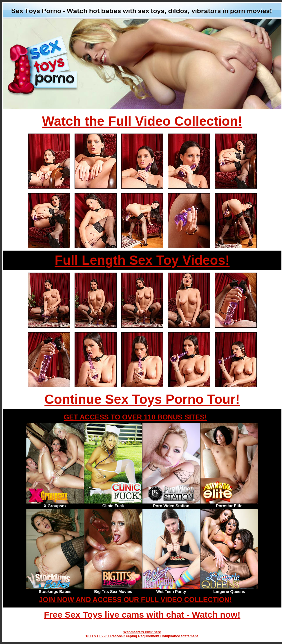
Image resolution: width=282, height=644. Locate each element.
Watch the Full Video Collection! (142, 121)
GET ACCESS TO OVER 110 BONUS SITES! (135, 417)
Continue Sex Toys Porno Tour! (142, 399)
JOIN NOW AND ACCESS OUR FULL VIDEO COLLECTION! (135, 600)
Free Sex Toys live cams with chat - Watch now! (142, 615)
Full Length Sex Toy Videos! (142, 260)
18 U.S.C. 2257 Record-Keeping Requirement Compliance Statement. (142, 636)
